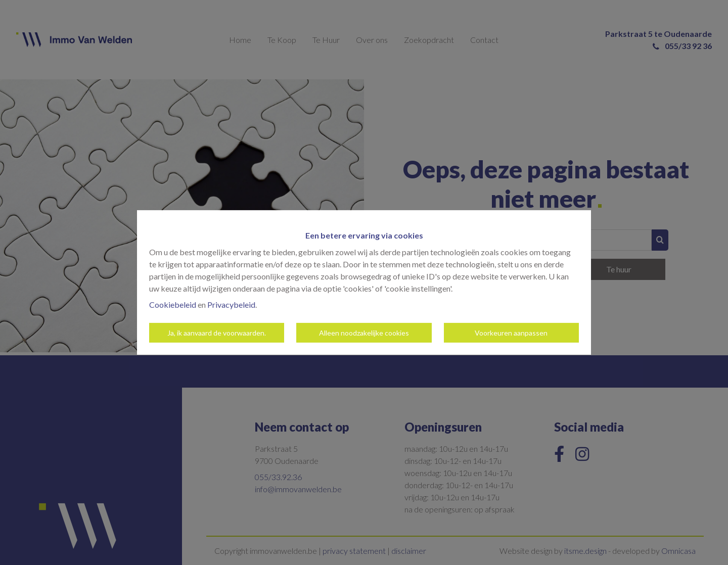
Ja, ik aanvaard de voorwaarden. (217, 333)
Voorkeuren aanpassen (511, 333)
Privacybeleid (231, 304)
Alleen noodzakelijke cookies (364, 333)
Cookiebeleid (173, 304)
